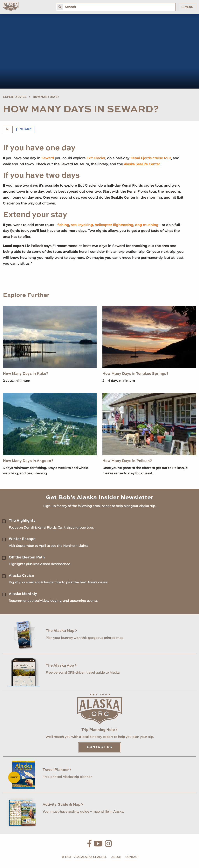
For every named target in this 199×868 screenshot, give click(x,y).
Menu (187, 7)
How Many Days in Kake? (26, 374)
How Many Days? (46, 97)
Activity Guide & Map (63, 805)
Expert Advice (15, 97)
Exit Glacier (96, 158)
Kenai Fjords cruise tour (151, 158)
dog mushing (147, 225)
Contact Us (100, 747)
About (116, 857)
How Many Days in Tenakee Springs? (135, 374)
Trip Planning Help (99, 730)
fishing (63, 225)
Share (24, 130)
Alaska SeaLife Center (142, 164)
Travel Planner (57, 770)
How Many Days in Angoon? (28, 461)
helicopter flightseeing (114, 225)
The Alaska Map (61, 631)
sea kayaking (82, 225)
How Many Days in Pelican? (127, 461)
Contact (132, 857)
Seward (48, 158)
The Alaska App (61, 666)
